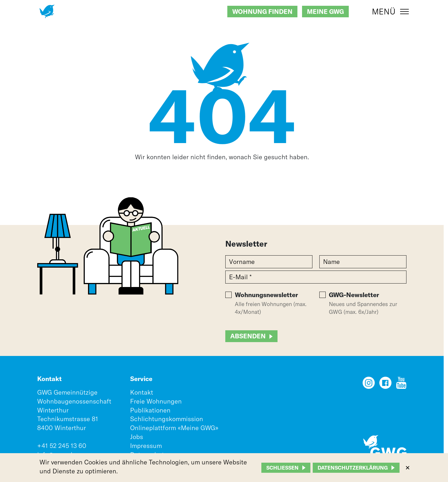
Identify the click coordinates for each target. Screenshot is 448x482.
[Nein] (407, 468)
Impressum (146, 446)
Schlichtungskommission (167, 419)
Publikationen (150, 410)
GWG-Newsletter (354, 295)
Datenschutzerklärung (353, 468)
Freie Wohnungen (156, 401)
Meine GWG (325, 12)
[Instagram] (369, 385)
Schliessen (282, 468)
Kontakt (142, 392)
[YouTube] (401, 385)
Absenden (248, 336)
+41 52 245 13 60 (62, 446)
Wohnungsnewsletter (266, 295)
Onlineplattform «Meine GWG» (174, 428)
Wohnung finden (262, 12)
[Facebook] (385, 385)
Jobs (137, 437)
